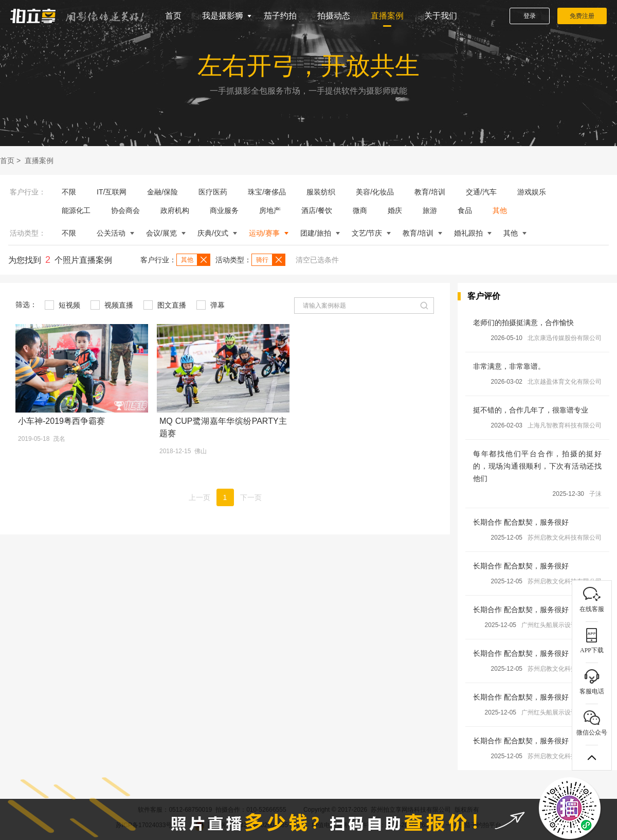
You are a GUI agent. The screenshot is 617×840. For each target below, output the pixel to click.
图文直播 (165, 305)
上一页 (199, 497)
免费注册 (582, 16)
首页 (173, 16)
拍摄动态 (334, 16)
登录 (530, 16)
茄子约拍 (280, 16)
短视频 (62, 305)
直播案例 (387, 16)
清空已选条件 (317, 260)
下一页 (251, 497)
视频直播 (112, 305)
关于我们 (441, 16)
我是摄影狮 (223, 16)
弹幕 (211, 305)
